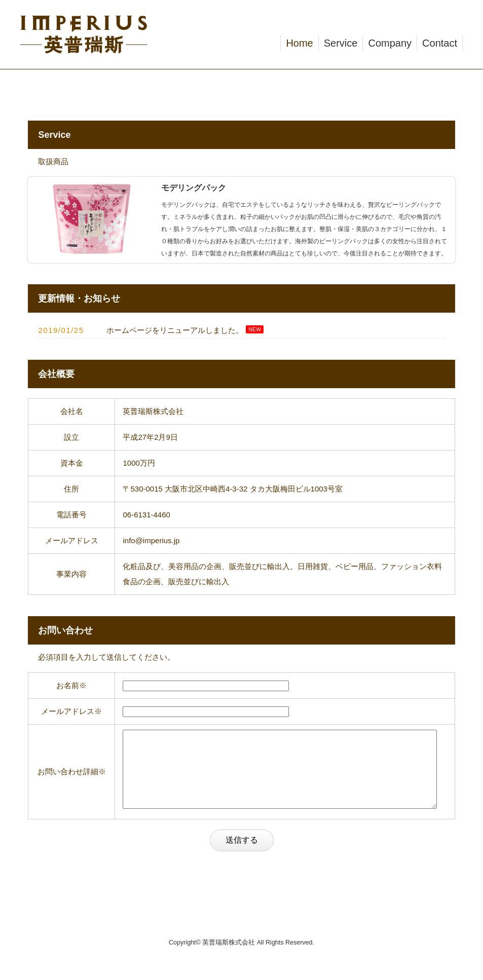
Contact (440, 43)
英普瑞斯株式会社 (229, 958)
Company (390, 43)
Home (299, 43)
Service (341, 43)
